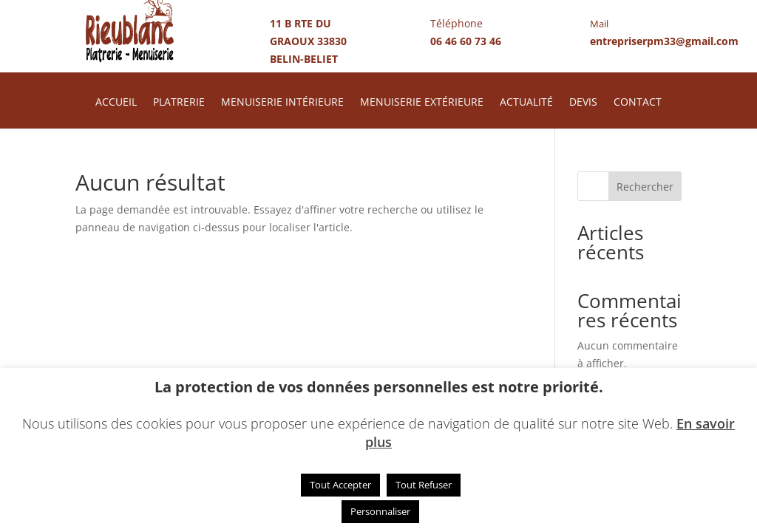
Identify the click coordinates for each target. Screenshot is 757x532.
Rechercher (645, 187)
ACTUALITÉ (526, 103)
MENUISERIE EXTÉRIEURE (422, 103)
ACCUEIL (116, 103)
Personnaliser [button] (380, 511)
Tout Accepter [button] (340, 485)
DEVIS (583, 103)
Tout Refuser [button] (424, 485)
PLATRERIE (179, 103)
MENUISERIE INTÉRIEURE (282, 103)
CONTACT (638, 103)
